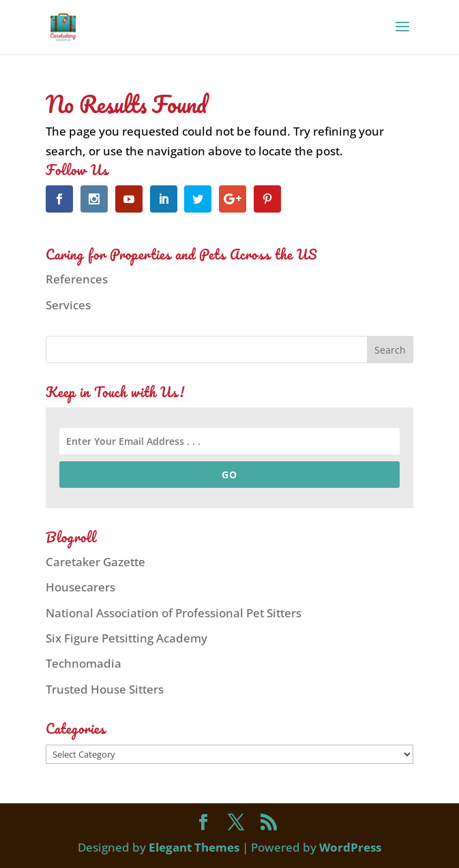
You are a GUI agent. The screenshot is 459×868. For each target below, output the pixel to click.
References (77, 279)
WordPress (350, 847)
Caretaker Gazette (95, 562)
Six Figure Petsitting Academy (127, 638)
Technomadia (84, 663)
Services (68, 305)
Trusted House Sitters (105, 689)
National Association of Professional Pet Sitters (174, 613)
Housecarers (80, 587)
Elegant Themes (194, 847)
